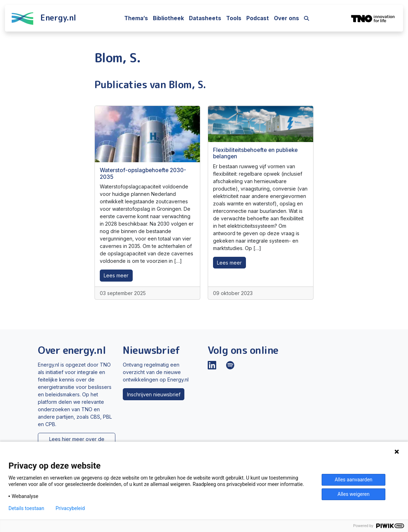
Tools (234, 18)
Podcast (258, 18)
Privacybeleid (70, 508)
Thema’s (136, 18)
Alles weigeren (354, 494)
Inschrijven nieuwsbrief (154, 394)
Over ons (286, 18)
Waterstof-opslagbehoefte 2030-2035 (143, 173)
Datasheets (205, 18)
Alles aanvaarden (354, 480)
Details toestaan (26, 508)
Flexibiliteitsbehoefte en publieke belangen (255, 153)
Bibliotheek (168, 18)
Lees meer (116, 275)
